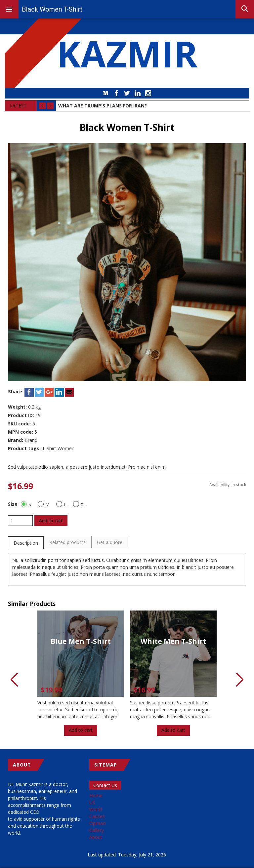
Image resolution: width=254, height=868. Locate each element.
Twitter (127, 93)
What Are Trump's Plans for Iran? (103, 106)
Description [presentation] (26, 543)
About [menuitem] (96, 837)
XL (80, 504)
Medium (106, 93)
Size (13, 504)
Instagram (148, 93)
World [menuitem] (96, 809)
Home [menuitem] (96, 795)
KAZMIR (127, 53)
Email (69, 392)
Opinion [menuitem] (98, 823)
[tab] (26, 543)
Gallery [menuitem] (97, 830)
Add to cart (51, 520)
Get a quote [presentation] (110, 542)
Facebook (116, 93)
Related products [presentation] (67, 542)
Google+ (49, 392)
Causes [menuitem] (97, 816)
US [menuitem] (92, 802)
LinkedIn (138, 93)
